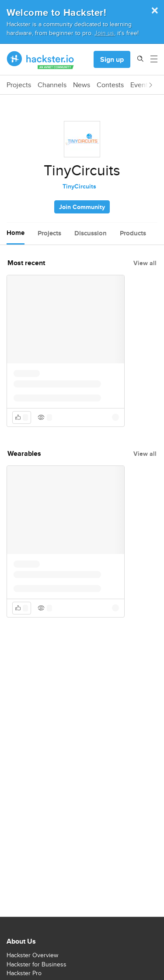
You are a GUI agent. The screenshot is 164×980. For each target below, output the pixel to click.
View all (145, 263)
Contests (110, 85)
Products (133, 233)
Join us (104, 33)
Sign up (112, 59)
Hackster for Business (37, 964)
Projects (19, 85)
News (82, 85)
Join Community (82, 207)
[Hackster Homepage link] (40, 60)
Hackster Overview (32, 955)
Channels (52, 85)
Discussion (91, 233)
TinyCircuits (79, 186)
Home (16, 233)
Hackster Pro (24, 973)
